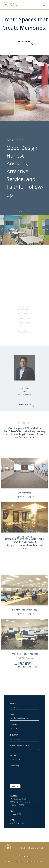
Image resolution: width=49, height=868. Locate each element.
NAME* (24, 726)
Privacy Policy (25, 856)
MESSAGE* (24, 760)
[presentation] (26, 771)
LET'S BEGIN (24, 42)
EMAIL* (24, 733)
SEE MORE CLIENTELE (24, 706)
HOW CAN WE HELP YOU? (24, 753)
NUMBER (24, 740)
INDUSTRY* (24, 746)
